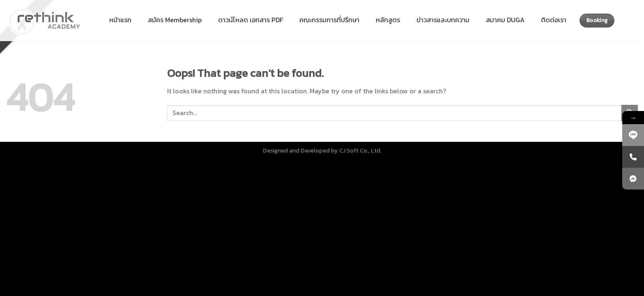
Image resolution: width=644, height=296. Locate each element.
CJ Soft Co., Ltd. (360, 150)
